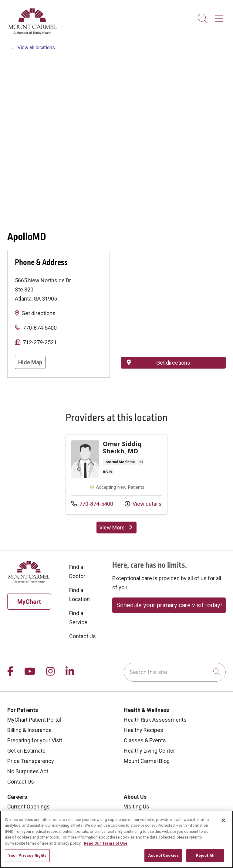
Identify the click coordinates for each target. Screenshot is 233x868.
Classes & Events (145, 740)
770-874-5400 (40, 328)
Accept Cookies (163, 855)
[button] (220, 16)
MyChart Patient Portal (34, 720)
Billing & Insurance (29, 730)
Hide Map (30, 362)
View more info (116, 474)
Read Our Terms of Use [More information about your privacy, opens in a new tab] (106, 843)
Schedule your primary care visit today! (169, 605)
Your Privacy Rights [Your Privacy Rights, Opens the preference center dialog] (27, 855)
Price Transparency (31, 761)
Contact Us (83, 636)
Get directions (39, 313)
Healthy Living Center (149, 751)
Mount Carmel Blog (147, 761)
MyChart (29, 602)
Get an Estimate (26, 751)
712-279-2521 (40, 342)
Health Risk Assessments (155, 720)
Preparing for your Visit (35, 740)
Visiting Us (137, 807)
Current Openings (29, 807)
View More (116, 528)
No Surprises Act (28, 771)
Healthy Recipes (144, 730)
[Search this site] (175, 672)
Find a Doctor (77, 572)
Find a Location (79, 595)
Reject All (205, 855)
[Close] (223, 820)
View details (143, 504)
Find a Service (78, 618)
